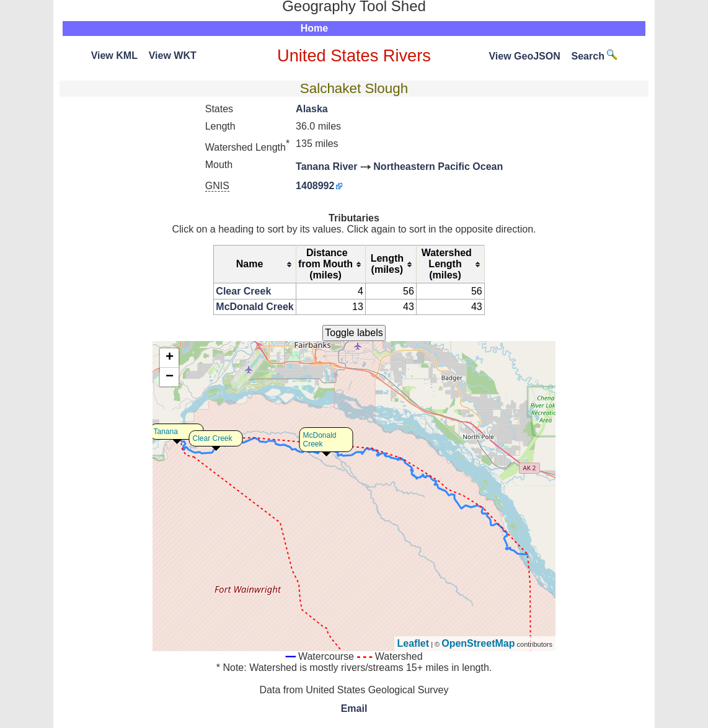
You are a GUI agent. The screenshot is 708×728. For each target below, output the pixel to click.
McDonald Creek (254, 307)
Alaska (312, 109)
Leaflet (414, 643)
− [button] (170, 377)
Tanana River (326, 166)
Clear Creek (243, 291)
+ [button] (170, 358)
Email (354, 708)
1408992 (315, 186)
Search (595, 56)
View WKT (173, 55)
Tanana (166, 432)
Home (314, 28)
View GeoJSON (524, 56)
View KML (114, 55)
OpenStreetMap (478, 643)
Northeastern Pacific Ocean (438, 166)
